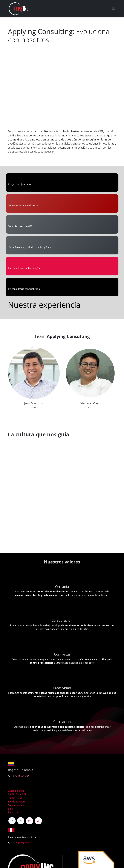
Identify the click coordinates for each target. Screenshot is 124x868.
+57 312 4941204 (21, 776)
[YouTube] (38, 821)
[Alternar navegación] (113, 9)
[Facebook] (21, 821)
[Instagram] (29, 821)
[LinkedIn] (12, 821)
